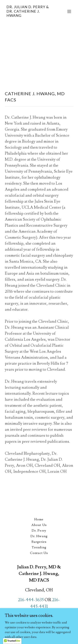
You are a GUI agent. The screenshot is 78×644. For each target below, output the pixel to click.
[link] (29, 16)
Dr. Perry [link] (39, 531)
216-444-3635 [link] (31, 600)
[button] (69, 11)
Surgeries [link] (39, 542)
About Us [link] (39, 525)
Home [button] (39, 519)
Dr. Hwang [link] (39, 536)
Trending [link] (39, 547)
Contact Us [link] (39, 553)
